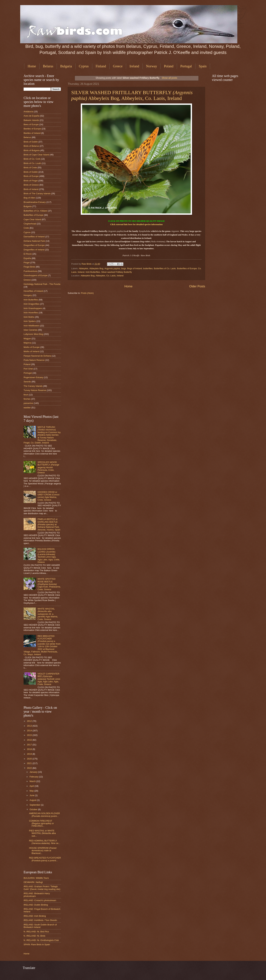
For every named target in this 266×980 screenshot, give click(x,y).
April (32, 786)
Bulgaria (66, 66)
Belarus (48, 66)
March (33, 781)
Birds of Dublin (31, 142)
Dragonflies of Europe (34, 245)
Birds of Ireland (31, 189)
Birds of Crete (30, 168)
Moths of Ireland (31, 351)
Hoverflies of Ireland (33, 291)
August (33, 800)
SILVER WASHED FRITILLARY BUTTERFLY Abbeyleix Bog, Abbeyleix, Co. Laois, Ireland (132, 95)
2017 (30, 745)
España (27, 258)
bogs (124, 268)
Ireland (134, 66)
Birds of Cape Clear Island (36, 155)
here (130, 224)
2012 (30, 721)
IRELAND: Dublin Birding (36, 905)
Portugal (186, 66)
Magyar (27, 339)
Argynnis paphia (112, 268)
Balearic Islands (31, 120)
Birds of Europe (31, 176)
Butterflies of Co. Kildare (35, 211)
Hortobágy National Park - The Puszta (42, 284)
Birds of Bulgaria (32, 150)
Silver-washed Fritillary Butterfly (117, 272)
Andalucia (28, 112)
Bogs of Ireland (135, 268)
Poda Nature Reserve (34, 360)
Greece (118, 66)
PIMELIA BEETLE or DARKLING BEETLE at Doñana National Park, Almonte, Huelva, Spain (49, 524)
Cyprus (84, 66)
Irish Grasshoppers (33, 308)
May (32, 791)
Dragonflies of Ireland (34, 250)
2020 (30, 759)
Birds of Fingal (31, 181)
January (34, 772)
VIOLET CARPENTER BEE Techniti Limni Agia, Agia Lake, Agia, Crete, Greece (49, 679)
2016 (30, 740)
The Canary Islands (33, 386)
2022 (30, 768)
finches (27, 399)
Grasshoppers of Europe (35, 275)
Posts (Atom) (87, 293)
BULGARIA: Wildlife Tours (36, 878)
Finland (101, 66)
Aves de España (32, 116)
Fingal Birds (29, 267)
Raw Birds (87, 264)
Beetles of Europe (32, 129)
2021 (30, 763)
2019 (30, 754)
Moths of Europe (32, 347)
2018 (30, 749)
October (34, 809)
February (34, 777)
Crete (26, 228)
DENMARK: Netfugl (33, 882)
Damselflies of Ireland (34, 237)
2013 (30, 726)
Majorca (27, 343)
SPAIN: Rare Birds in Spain (37, 944)
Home (32, 66)
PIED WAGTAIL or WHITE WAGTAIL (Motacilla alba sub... (42, 833)
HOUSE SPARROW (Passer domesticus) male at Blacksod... (43, 851)
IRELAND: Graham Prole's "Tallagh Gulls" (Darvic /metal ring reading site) (42, 888)
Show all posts (169, 78)
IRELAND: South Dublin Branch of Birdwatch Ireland (40, 926)
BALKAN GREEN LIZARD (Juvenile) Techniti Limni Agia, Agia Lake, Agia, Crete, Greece (49, 556)
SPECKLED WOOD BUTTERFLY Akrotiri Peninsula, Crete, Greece (48, 467)
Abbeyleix (83, 268)
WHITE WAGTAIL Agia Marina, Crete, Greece (48, 614)
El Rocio (28, 254)
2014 (30, 731)
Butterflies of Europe (187, 268)
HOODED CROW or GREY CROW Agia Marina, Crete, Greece (48, 496)
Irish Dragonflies (31, 304)
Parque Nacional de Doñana (37, 356)
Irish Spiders (30, 321)
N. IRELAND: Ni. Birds (34, 936)
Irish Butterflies (93, 272)
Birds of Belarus (31, 146)
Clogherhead (30, 224)
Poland (169, 66)
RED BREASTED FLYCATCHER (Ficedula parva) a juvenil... (45, 859)
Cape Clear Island (32, 219)
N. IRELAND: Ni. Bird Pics (36, 932)
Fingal (27, 263)
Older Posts (197, 286)
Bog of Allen (29, 198)
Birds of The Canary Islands (37, 193)
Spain (203, 66)
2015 (30, 735)
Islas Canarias (31, 330)
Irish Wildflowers (32, 326)
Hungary (28, 295)
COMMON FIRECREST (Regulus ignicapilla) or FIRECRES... (41, 823)
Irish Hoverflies (31, 313)
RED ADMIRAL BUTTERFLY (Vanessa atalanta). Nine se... (45, 842)
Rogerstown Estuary (33, 377)
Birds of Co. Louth (32, 163)
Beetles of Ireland (32, 133)
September (35, 805)
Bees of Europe (31, 124)
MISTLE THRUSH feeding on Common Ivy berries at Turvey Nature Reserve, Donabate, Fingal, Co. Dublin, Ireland (42, 435)
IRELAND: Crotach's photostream (40, 900)
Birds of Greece (31, 185)
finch (26, 395)
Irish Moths (29, 317)
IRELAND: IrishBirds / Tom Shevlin (40, 920)
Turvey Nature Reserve (35, 390)
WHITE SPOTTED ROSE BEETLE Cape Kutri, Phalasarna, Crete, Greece (49, 584)
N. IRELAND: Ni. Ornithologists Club (41, 940)
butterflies (148, 268)
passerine (28, 403)
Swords (27, 382)
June (32, 795)
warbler (27, 408)
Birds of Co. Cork (32, 159)
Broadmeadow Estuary (35, 202)
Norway (151, 66)
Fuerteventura (30, 271)
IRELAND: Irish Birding (35, 916)
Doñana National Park (34, 241)
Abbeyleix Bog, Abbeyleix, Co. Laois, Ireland (102, 276)
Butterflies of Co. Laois (165, 268)
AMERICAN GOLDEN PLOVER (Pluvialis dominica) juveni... (44, 815)
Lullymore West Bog (33, 334)
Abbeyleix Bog (96, 268)
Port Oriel (28, 369)
